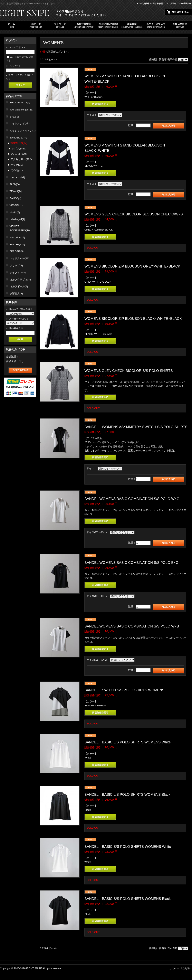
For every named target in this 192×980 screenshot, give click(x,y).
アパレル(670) (19, 154)
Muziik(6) (15, 212)
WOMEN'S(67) (19, 143)
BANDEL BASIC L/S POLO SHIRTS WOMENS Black (127, 795)
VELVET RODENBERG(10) (20, 228)
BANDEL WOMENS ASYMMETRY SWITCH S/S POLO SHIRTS (136, 427)
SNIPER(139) (17, 245)
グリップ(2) (16, 265)
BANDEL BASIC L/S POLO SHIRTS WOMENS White (128, 742)
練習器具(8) (16, 293)
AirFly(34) (15, 184)
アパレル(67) (19, 149)
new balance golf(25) (21, 110)
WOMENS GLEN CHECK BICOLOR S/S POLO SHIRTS (130, 371)
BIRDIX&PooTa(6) (20, 103)
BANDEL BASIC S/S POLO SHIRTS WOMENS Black (128, 899)
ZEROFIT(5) (17, 251)
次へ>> (53, 59)
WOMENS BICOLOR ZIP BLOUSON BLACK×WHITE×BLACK (133, 319)
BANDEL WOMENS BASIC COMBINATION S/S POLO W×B (132, 626)
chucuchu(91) (17, 177)
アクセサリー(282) (21, 159)
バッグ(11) (17, 165)
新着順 (163, 59)
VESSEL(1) (16, 205)
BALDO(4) (15, 198)
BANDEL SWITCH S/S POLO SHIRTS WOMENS (124, 690)
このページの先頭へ (181, 968)
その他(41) (17, 170)
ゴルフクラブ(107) (20, 280)
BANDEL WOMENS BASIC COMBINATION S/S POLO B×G (131, 563)
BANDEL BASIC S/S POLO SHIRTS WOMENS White (128, 847)
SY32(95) (15, 117)
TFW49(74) (16, 191)
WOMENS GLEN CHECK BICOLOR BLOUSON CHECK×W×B (134, 214)
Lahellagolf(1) (17, 219)
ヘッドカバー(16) (19, 258)
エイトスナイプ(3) (20, 123)
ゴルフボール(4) (19, 286)
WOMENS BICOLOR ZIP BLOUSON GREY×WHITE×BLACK (132, 266)
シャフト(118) (18, 273)
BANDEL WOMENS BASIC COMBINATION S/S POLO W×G (132, 499)
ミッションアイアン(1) (23, 131)
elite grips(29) (17, 237)
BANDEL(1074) (18, 138)
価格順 (153, 59)
